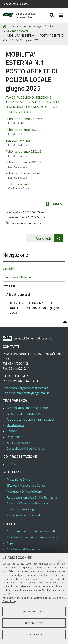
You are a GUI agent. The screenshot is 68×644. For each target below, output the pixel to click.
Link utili (9, 268)
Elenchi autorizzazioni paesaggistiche (32, 537)
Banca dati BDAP (18, 443)
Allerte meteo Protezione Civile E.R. (31, 531)
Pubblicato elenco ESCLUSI (24, 130)
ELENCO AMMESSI (19, 141)
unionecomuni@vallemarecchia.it (25, 388)
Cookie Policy (9, 601)
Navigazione (15, 255)
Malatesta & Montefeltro (24, 491)
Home (5, 26)
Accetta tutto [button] (34, 623)
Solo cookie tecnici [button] (34, 612)
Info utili (53, 26)
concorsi (38, 223)
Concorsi (13, 431)
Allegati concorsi (17, 31)
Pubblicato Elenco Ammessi (24, 119)
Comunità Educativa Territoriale (28, 503)
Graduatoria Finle (17, 184)
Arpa (10, 543)
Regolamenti (16, 437)
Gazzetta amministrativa (24, 414)
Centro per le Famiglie (22, 509)
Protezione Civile (18, 479)
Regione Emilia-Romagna (16, 4)
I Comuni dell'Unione (17, 277)
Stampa (54, 204)
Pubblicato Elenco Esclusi (23, 173)
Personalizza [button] (34, 635)
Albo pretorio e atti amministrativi (30, 419)
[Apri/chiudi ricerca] (52, 15)
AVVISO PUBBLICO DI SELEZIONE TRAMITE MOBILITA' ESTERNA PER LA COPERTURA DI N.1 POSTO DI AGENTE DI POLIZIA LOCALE (33, 105)
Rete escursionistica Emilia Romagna (32, 497)
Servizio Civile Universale (24, 515)
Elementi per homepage (26, 26)
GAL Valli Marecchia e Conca (26, 485)
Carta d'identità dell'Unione (25, 448)
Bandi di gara (16, 425)
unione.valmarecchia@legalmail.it (26, 393)
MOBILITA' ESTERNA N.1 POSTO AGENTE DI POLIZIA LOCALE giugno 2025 (35, 308)
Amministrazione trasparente (27, 408)
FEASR (11, 464)
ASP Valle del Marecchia (23, 549)
